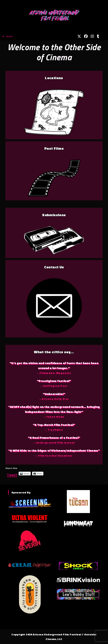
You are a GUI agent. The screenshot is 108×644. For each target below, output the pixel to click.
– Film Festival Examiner (54, 456)
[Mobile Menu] (8, 36)
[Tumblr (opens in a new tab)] (98, 36)
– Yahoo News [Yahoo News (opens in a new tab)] (54, 417)
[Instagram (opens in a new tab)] (92, 36)
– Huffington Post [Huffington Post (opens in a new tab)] (54, 386)
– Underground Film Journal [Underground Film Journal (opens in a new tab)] (54, 442)
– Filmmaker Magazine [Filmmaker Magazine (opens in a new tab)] (54, 373)
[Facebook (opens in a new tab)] (86, 36)
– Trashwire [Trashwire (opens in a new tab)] (54, 430)
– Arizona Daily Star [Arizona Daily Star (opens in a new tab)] (54, 399)
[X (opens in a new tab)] (79, 36)
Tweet (12, 473)
